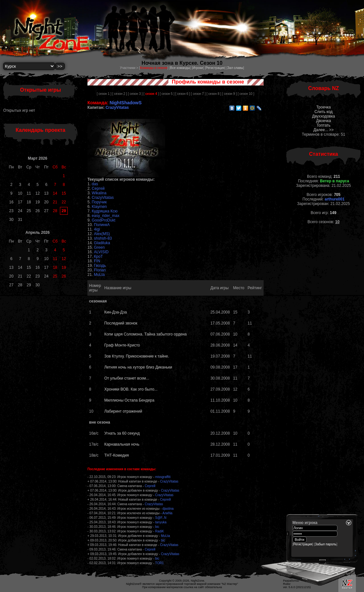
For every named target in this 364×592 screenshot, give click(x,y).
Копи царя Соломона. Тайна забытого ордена (146, 334)
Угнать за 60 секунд (122, 433)
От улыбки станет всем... (127, 378)
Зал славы (235, 68)
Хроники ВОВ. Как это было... (131, 389)
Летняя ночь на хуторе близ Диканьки (138, 367)
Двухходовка (324, 116)
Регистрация (215, 68)
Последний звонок (121, 323)
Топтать (323, 125)
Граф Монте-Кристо (122, 345)
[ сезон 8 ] (214, 94)
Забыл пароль (326, 544)
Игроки (198, 68)
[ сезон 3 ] (135, 94)
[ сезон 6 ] (182, 94)
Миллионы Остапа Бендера (129, 400)
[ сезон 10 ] (246, 94)
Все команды (180, 68)
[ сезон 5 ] (167, 94)
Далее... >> (324, 130)
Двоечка (324, 121)
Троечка (324, 107)
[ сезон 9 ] (229, 94)
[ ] (151, 94)
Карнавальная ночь (122, 444)
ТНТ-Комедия (117, 455)
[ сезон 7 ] (198, 94)
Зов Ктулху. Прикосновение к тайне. (137, 356)
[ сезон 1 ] (104, 94)
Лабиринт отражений (123, 411)
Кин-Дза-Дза (116, 312)
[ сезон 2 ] (120, 94)
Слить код (324, 112)
